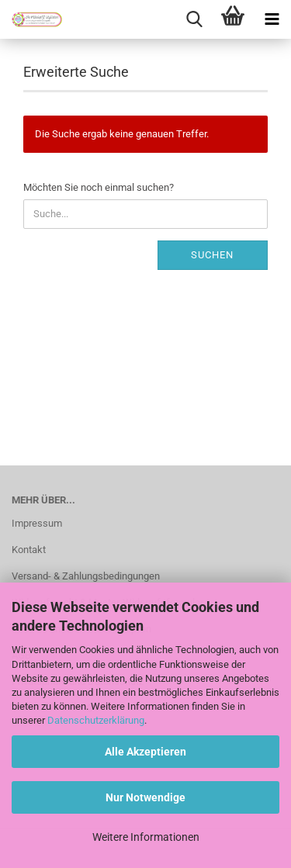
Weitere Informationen (146, 837)
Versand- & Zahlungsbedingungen (86, 576)
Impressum (37, 523)
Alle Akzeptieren (145, 752)
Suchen (212, 255)
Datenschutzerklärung (96, 720)
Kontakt (29, 550)
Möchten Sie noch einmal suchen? (99, 187)
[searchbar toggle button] (194, 19)
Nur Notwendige (145, 797)
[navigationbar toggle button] (272, 19)
